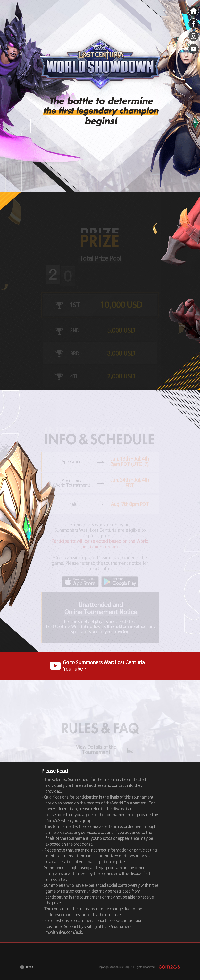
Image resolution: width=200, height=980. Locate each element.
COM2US (169, 967)
